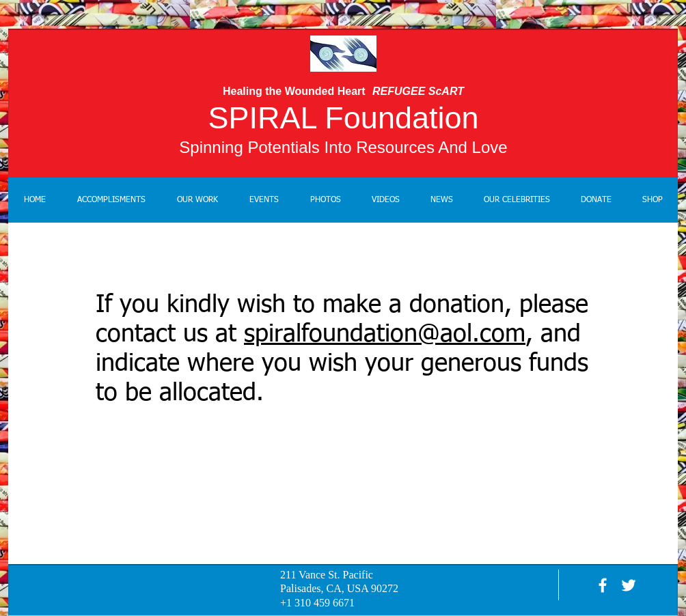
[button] (197, 200)
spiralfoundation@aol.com (385, 335)
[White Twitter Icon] (629, 585)
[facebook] (603, 585)
